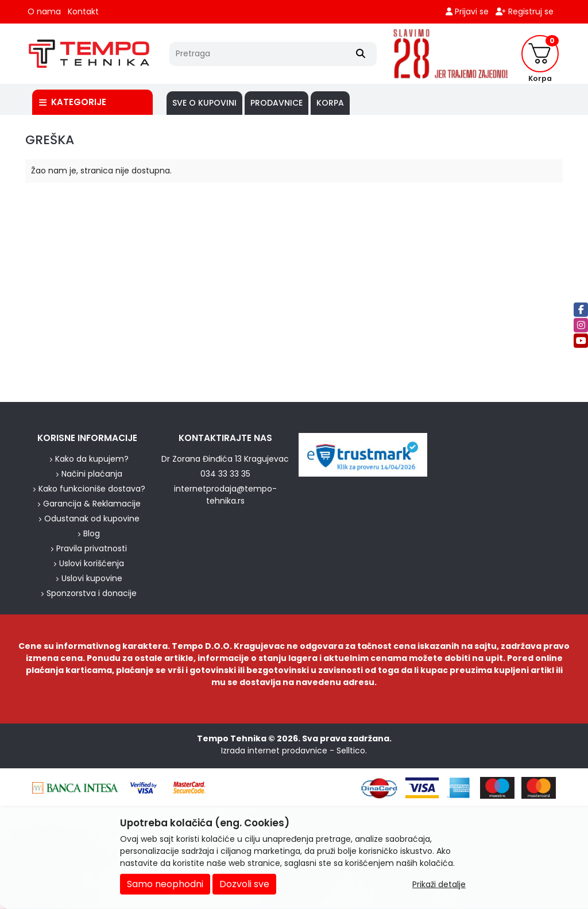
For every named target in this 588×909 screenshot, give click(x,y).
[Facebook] (581, 310)
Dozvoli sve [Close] (244, 884)
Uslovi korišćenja (92, 563)
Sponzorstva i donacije (92, 593)
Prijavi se (467, 11)
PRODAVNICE (276, 103)
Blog (92, 533)
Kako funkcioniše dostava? (92, 489)
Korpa (330, 103)
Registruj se (525, 11)
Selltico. (352, 751)
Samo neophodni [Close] (165, 884)
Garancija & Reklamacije (92, 504)
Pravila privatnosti (92, 548)
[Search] (361, 54)
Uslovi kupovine (92, 578)
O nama (44, 11)
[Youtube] (581, 341)
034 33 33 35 (225, 474)
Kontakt (83, 11)
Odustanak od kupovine (92, 519)
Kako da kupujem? (92, 459)
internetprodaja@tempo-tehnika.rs (225, 495)
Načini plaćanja (92, 474)
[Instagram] (581, 325)
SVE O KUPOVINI (204, 103)
